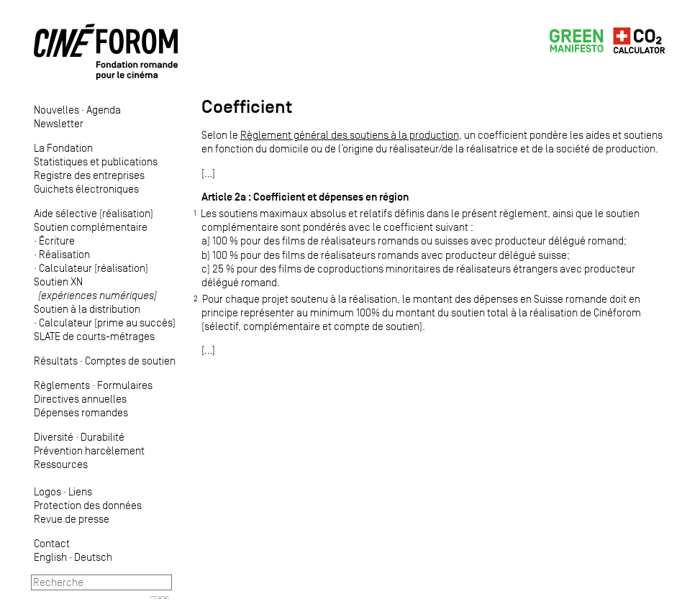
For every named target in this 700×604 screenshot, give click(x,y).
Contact (52, 543)
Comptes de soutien (130, 361)
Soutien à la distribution (87, 309)
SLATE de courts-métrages (94, 336)
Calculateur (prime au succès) (107, 322)
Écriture (57, 241)
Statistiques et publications (96, 161)
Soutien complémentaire (91, 227)
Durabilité (103, 437)
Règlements (62, 385)
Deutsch (93, 557)
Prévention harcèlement (89, 450)
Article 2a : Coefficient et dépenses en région (305, 197)
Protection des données (88, 505)
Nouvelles (56, 110)
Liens (80, 491)
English (50, 557)
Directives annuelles (80, 399)
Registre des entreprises (89, 175)
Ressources (61, 464)
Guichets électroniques (86, 189)
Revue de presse (72, 519)
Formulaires (125, 385)
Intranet (159, 597)
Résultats (56, 361)
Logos (47, 491)
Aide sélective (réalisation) (94, 213)
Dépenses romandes (81, 412)
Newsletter (59, 123)
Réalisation (64, 254)
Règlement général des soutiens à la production (350, 135)
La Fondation (63, 148)
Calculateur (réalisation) (94, 268)
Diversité (54, 437)
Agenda (104, 110)
